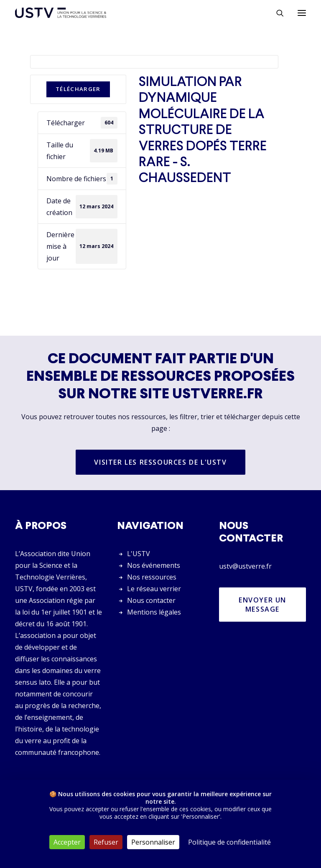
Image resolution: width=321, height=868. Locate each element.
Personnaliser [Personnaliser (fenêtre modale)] (153, 842)
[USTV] (61, 13)
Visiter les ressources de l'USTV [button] (160, 462)
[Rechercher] (276, 13)
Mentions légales (154, 612)
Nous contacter (151, 600)
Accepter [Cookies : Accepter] (67, 842)
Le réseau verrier (154, 589)
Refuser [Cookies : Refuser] (106, 842)
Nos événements (154, 565)
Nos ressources (152, 577)
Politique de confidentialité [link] (229, 842)
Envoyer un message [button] (264, 605)
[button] (302, 13)
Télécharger (78, 89)
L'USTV (139, 554)
